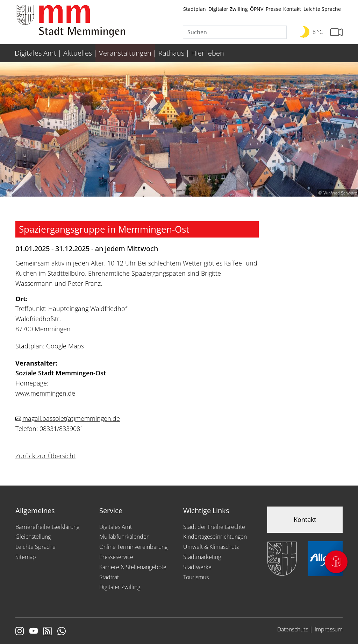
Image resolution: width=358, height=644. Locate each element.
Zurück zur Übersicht (45, 456)
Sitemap (26, 557)
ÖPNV (257, 9)
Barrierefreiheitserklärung (47, 527)
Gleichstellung (33, 537)
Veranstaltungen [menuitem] (125, 53)
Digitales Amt (116, 527)
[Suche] (235, 32)
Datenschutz (292, 629)
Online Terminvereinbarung (133, 547)
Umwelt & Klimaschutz (211, 547)
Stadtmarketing (202, 557)
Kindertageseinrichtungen (215, 537)
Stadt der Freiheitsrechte (214, 527)
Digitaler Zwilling (228, 9)
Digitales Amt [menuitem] (35, 53)
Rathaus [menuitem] (171, 53)
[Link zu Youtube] (34, 632)
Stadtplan (195, 9)
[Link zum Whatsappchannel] (62, 632)
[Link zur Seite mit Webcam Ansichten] (336, 32)
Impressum (329, 629)
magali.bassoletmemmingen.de (71, 418)
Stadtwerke (197, 567)
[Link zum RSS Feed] (48, 632)
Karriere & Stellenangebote (133, 567)
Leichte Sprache (322, 9)
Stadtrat (109, 577)
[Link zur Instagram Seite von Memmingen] (20, 632)
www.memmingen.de (45, 393)
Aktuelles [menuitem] (78, 53)
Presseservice (116, 557)
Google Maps (65, 346)
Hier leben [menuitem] (208, 53)
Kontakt (292, 9)
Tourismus (196, 577)
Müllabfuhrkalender (124, 537)
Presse (273, 9)
